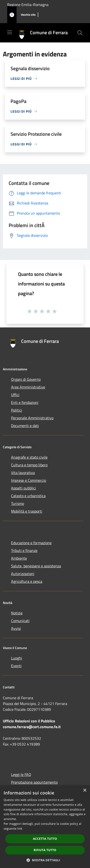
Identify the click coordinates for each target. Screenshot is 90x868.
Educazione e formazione (31, 543)
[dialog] (45, 827)
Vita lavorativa (23, 473)
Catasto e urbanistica (28, 496)
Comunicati (20, 621)
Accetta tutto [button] (45, 839)
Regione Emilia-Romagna (28, 5)
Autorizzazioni (23, 574)
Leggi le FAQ (21, 774)
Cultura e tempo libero (29, 465)
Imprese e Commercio (29, 480)
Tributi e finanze (24, 550)
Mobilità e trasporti (27, 511)
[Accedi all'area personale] (12, 15)
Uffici (15, 395)
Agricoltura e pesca (27, 581)
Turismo (18, 503)
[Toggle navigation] (10, 32)
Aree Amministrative (28, 387)
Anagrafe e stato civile (29, 457)
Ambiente (19, 558)
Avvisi (16, 628)
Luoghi (17, 658)
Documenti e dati (25, 426)
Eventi (16, 666)
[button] (45, 860)
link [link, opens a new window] (20, 829)
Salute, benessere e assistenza (36, 566)
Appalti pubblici (24, 488)
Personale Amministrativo (32, 418)
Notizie (17, 613)
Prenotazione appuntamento (34, 782)
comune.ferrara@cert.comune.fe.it (32, 727)
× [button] (85, 790)
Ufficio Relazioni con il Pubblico (29, 721)
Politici (17, 410)
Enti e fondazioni (25, 402)
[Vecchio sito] (28, 15)
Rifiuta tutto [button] (45, 850)
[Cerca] (80, 33)
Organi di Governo (26, 379)
